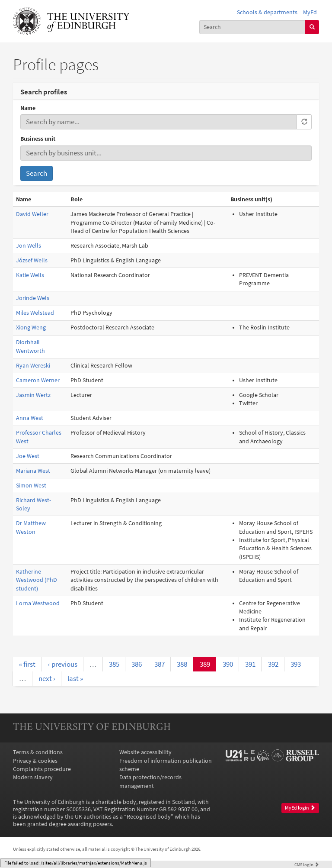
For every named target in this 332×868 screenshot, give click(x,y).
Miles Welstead (35, 313)
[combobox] (252, 27)
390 (228, 664)
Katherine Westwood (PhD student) (37, 580)
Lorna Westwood (38, 603)
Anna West (30, 418)
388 (182, 664)
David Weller (32, 214)
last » (75, 678)
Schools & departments (267, 12)
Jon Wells (29, 246)
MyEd (310, 12)
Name (28, 108)
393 (296, 664)
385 (114, 664)
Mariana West (33, 471)
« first (27, 664)
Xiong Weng (31, 328)
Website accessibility (145, 752)
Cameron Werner (38, 380)
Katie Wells (30, 275)
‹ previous (63, 664)
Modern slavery (33, 777)
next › (47, 678)
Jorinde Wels (33, 298)
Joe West (28, 456)
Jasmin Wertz (33, 395)
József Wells (32, 260)
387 (160, 664)
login (307, 865)
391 (250, 664)
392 (273, 664)
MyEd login (300, 808)
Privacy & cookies (35, 761)
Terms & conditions (38, 752)
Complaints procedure (42, 769)
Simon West (31, 486)
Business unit (38, 139)
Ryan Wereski (33, 366)
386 (137, 664)
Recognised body (149, 817)
